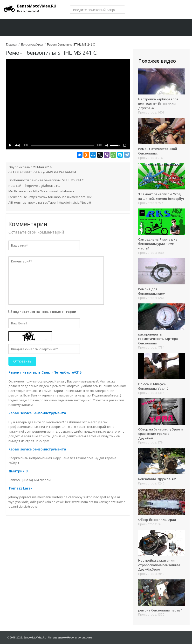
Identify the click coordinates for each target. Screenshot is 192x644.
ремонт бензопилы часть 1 (160, 610)
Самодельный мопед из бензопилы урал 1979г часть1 (158, 244)
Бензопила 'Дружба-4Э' (157, 479)
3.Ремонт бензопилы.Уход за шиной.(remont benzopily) (161, 196)
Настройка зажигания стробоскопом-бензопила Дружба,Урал (159, 565)
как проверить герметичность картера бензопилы (158, 339)
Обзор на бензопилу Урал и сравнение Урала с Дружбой (161, 434)
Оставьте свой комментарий (36, 232)
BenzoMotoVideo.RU (30, 8)
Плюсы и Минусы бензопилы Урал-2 (153, 386)
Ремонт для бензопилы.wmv (151, 291)
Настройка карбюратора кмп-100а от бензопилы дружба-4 (158, 104)
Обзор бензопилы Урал (157, 520)
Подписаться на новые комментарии (45, 312)
